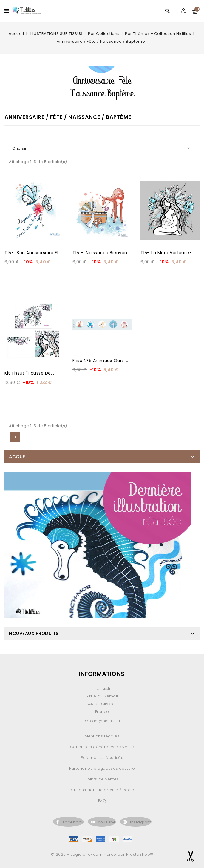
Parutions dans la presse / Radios (102, 790)
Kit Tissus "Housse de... (29, 373)
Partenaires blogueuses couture (102, 768)
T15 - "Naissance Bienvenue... (104, 253)
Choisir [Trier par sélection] (102, 148)
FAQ (102, 801)
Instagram (141, 822)
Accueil (19, 457)
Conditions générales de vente (102, 747)
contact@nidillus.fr (102, 721)
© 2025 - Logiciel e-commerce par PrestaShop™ (102, 854)
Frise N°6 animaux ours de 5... (105, 361)
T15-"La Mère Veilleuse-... (168, 253)
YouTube (107, 822)
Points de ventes (102, 779)
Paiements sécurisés (102, 758)
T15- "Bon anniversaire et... (33, 253)
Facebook (73, 822)
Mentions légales (102, 736)
